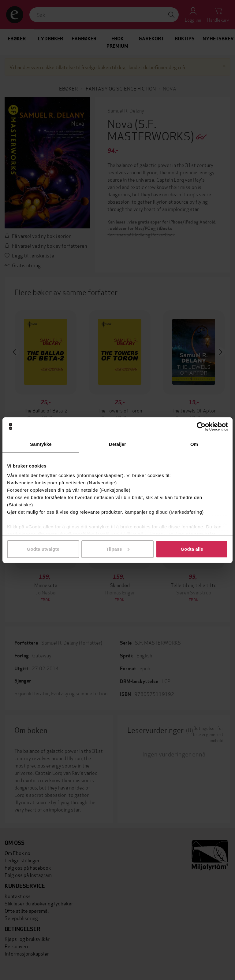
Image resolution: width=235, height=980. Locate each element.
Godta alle (192, 549)
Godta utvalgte (43, 549)
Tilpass (118, 549)
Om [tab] (194, 444)
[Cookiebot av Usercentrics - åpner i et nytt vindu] (201, 427)
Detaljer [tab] (117, 444)
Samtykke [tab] (41, 444)
